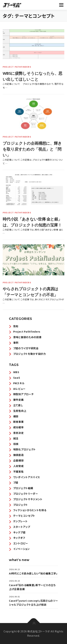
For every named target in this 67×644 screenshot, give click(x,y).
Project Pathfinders (17, 67)
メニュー (61, 5)
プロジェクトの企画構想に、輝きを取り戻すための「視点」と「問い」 (32, 149)
